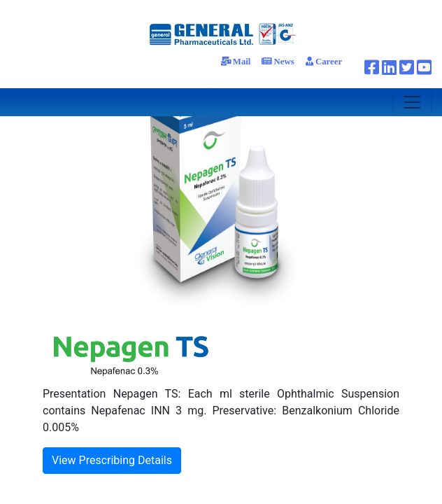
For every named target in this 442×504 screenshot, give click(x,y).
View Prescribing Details (112, 460)
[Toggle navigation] (412, 102)
